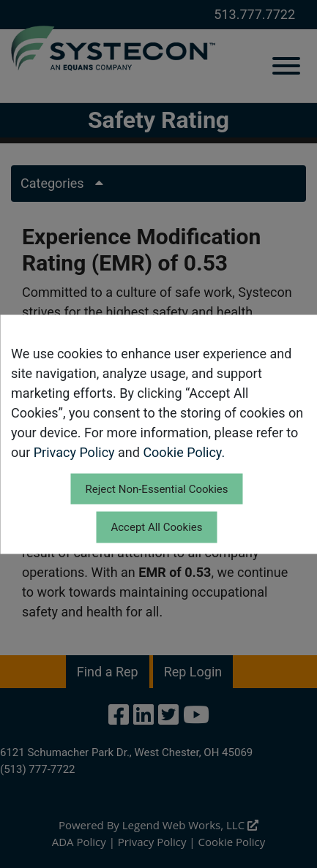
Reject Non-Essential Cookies (156, 488)
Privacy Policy (74, 452)
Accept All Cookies (156, 527)
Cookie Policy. (184, 452)
